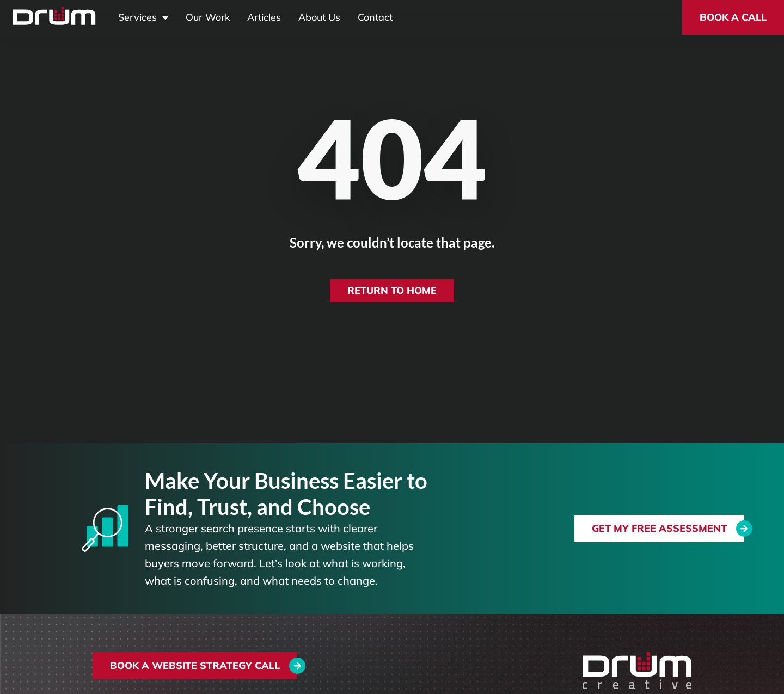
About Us (319, 17)
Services (143, 17)
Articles (264, 17)
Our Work (208, 17)
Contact (375, 17)
